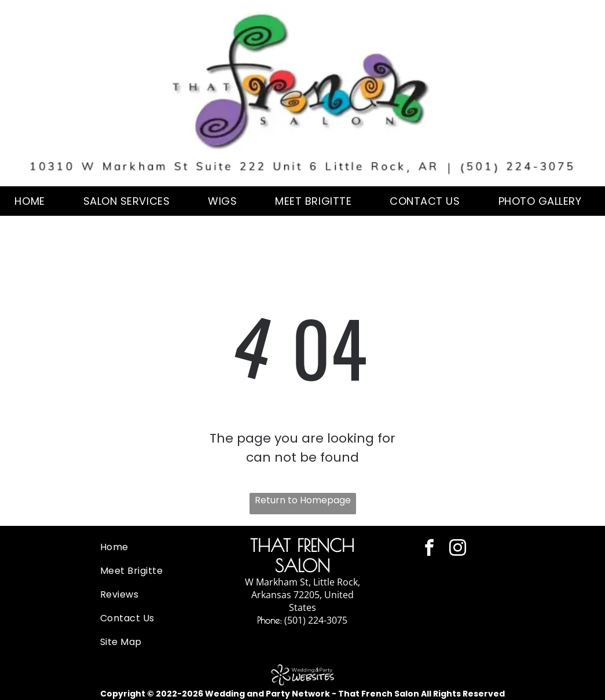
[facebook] (429, 549)
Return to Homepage (303, 500)
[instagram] (457, 549)
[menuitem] (34, 201)
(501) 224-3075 (316, 620)
